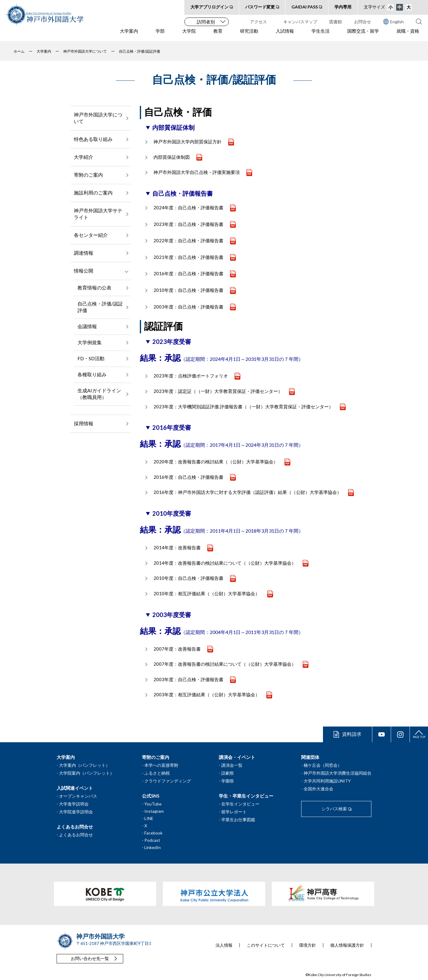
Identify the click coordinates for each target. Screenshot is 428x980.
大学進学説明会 (74, 804)
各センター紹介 (91, 235)
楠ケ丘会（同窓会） (323, 765)
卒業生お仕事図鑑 (238, 820)
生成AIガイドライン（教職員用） (99, 394)
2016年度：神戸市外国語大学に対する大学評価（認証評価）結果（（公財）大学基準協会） (247, 492)
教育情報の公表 (94, 287)
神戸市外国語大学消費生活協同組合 (337, 773)
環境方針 (308, 945)
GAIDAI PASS (305, 7)
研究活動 (249, 34)
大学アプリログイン (209, 7)
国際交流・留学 (363, 34)
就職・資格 (408, 34)
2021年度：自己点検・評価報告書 (188, 257)
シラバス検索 (334, 809)
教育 (218, 34)
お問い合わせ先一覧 (90, 958)
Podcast (152, 840)
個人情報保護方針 (347, 945)
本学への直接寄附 (161, 765)
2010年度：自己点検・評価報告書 (188, 290)
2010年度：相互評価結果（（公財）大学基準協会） (207, 593)
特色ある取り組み (93, 139)
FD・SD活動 (91, 358)
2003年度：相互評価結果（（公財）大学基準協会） (207, 694)
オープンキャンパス (78, 796)
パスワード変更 (260, 7)
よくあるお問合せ (76, 835)
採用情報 (84, 423)
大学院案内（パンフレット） (87, 773)
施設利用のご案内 (93, 193)
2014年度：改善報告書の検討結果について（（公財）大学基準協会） (225, 563)
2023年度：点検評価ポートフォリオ (191, 376)
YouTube (153, 804)
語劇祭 (228, 773)
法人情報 (224, 945)
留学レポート (234, 812)
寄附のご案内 (88, 175)
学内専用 (343, 7)
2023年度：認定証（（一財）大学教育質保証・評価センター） (218, 391)
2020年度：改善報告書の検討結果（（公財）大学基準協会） (216, 462)
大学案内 (129, 34)
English (393, 21)
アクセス (258, 22)
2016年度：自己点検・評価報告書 (188, 273)
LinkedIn (153, 847)
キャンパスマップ (300, 22)
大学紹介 (84, 157)
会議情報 (87, 326)
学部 (160, 34)
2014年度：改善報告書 (177, 547)
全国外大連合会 (318, 789)
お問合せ (363, 22)
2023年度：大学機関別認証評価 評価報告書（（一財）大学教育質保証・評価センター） (243, 407)
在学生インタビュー (240, 804)
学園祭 (228, 781)
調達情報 (84, 253)
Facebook (153, 833)
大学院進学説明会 (76, 812)
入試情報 (285, 34)
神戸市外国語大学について (98, 118)
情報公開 (84, 271)
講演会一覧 (232, 765)
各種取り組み (92, 374)
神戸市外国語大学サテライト (98, 214)
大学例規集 (90, 342)
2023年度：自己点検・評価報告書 (188, 224)
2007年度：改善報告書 (177, 649)
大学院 (189, 34)
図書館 (336, 22)
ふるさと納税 (157, 773)
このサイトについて (266, 945)
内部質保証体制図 (172, 157)
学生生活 (321, 34)
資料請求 (352, 734)
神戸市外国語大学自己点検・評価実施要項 (197, 172)
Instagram (154, 811)
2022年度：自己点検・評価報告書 (188, 240)
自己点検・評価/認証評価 (100, 307)
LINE (149, 818)
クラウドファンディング (168, 781)
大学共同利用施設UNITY (327, 781)
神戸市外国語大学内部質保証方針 (188, 142)
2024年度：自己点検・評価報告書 (188, 207)
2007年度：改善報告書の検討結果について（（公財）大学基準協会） (225, 664)
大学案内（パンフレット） (84, 765)
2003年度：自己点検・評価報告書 (188, 307)
